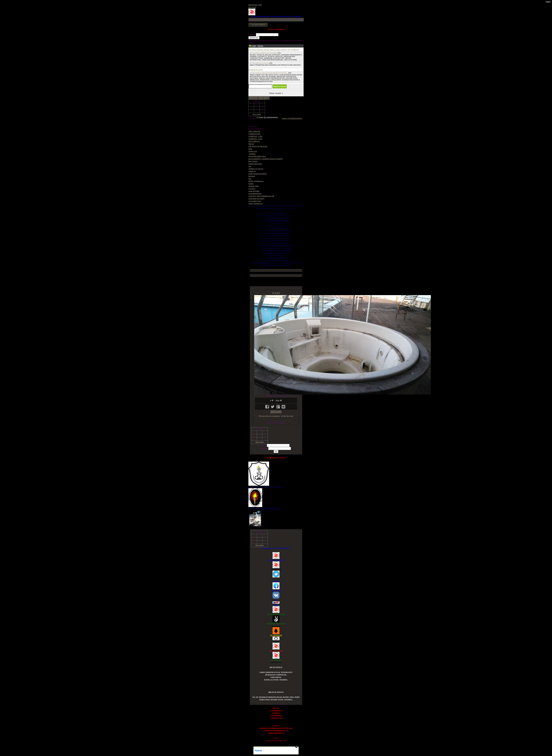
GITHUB (276, 641)
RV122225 (252, 7)
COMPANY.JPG (254, 134)
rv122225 (252, 188)
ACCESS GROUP (276, 651)
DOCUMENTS (254, 141)
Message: (265, 448)
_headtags (252, 154)
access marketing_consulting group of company (266, 159)
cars (250, 166)
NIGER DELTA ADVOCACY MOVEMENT (265, 508)
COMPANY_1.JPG (255, 136)
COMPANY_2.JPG (255, 139)
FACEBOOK (276, 590)
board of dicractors (255, 164)
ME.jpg (251, 144)
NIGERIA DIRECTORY (276, 614)
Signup (260, 46)
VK (276, 600)
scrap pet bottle (254, 191)
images (251, 184)
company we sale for (256, 169)
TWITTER (276, 581)
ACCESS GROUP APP (276, 560)
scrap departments (255, 193)
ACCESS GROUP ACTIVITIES (265, 53)
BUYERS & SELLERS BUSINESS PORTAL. (270, 73)
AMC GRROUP (254, 131)
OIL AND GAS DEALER (258, 146)
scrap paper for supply (256, 198)
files (250, 179)
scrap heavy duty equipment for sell (261, 196)
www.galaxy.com (255, 201)
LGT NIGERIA (276, 660)
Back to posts (276, 412)
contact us (252, 171)
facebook (252, 176)
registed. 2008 (254, 186)
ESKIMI (276, 605)
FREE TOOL (264, 98)
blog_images (253, 161)
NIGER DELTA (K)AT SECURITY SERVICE (265, 487)
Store (250, 149)
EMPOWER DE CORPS (276, 623)
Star (279, 401)
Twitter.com (253, 151)
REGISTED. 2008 (255, 5)
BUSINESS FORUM (261, 63)
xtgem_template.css (256, 203)
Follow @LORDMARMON (292, 118)
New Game (257, 114)
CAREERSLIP (276, 569)
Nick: (265, 445)
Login (254, 46)
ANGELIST (276, 626)
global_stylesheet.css (256, 181)
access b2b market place (257, 156)
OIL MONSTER (276, 635)
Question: (252, 35)
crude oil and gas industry (258, 174)
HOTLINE (253, 98)
